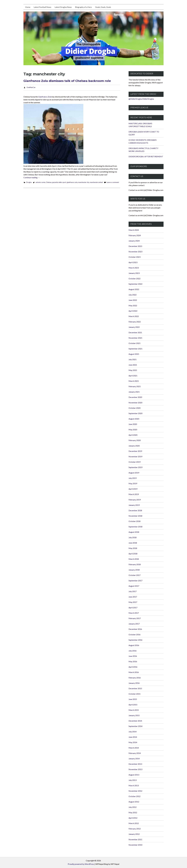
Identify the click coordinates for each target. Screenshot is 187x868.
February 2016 (135, 678)
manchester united (96, 182)
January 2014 (134, 759)
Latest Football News (42, 7)
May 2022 (133, 305)
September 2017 (135, 581)
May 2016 (133, 661)
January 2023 (134, 273)
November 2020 (135, 403)
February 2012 (135, 829)
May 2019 (133, 483)
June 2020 (133, 424)
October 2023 (135, 257)
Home (28, 7)
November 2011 (135, 839)
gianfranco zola (72, 182)
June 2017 (133, 597)
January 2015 (134, 715)
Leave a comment (113, 182)
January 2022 (134, 327)
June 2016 (133, 656)
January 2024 (134, 241)
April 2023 (133, 262)
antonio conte (40, 182)
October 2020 (135, 408)
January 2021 (134, 392)
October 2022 (135, 278)
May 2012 (133, 812)
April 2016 (133, 667)
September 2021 (135, 349)
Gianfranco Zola (45, 97)
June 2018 (133, 543)
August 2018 (134, 532)
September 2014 (135, 726)
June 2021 (133, 365)
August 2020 (134, 419)
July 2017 (133, 591)
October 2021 (135, 343)
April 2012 (133, 818)
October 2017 (135, 575)
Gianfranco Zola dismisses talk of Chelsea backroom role (67, 81)
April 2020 (133, 435)
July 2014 (133, 732)
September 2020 (135, 413)
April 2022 (133, 311)
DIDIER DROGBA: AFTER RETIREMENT (146, 156)
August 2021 (134, 354)
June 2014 (133, 737)
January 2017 (134, 624)
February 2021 (135, 386)
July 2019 (133, 478)
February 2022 (135, 322)
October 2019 (135, 462)
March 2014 (134, 748)
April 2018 (133, 554)
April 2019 (133, 489)
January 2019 (134, 505)
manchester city (84, 182)
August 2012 (134, 802)
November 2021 (135, 338)
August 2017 (134, 586)
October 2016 (135, 634)
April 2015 (133, 705)
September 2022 (135, 284)
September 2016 (135, 640)
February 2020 (135, 440)
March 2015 (134, 710)
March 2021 (134, 381)
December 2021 (135, 332)
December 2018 (135, 510)
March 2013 (134, 785)
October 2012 (135, 796)
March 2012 (134, 823)
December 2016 (135, 629)
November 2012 (135, 791)
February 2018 (135, 564)
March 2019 (134, 494)
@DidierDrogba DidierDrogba (141, 99)
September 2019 (135, 467)
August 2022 (134, 289)
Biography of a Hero (83, 7)
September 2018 (135, 527)
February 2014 (135, 753)
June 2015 (133, 699)
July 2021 (133, 359)
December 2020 (135, 397)
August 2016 (134, 645)
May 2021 (133, 370)
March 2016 (134, 672)
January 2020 (134, 446)
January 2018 (134, 570)
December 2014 (135, 721)
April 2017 (133, 607)
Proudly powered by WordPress (81, 864)
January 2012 (134, 834)
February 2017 (135, 618)
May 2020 (133, 430)
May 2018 (133, 548)
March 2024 (134, 230)
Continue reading (32, 177)
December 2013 (135, 764)
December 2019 (135, 451)
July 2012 (133, 807)
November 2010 (135, 845)
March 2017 (134, 613)
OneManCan (31, 87)
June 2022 (133, 300)
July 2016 (133, 651)
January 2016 (134, 683)
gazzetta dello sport (59, 182)
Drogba (29, 182)
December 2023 (135, 246)
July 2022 (133, 295)
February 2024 (135, 235)
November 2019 (135, 456)
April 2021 (133, 376)
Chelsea (49, 182)
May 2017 (133, 602)
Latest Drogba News (63, 7)
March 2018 (134, 559)
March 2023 (134, 268)
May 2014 (133, 742)
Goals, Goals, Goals (103, 7)
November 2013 (135, 769)
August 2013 (134, 775)
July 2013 (133, 780)
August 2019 (134, 473)
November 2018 (135, 516)
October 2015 (135, 694)
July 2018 (133, 537)
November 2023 (135, 252)
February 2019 (135, 500)
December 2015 (135, 688)
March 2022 (134, 316)
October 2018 (135, 521)
